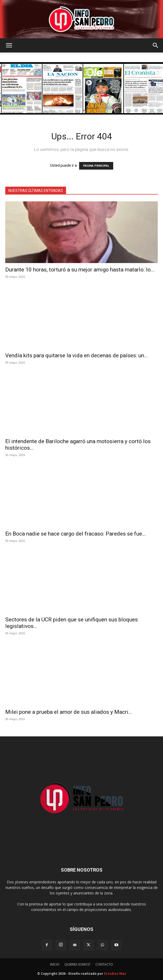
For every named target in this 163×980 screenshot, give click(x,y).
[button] (9, 45)
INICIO (55, 964)
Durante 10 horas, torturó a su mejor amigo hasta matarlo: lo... (80, 270)
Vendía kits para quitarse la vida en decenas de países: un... (77, 355)
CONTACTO (104, 964)
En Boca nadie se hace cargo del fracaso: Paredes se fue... (76, 534)
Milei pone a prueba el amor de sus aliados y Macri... (69, 712)
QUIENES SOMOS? (77, 964)
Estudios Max (115, 974)
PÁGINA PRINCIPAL (96, 166)
